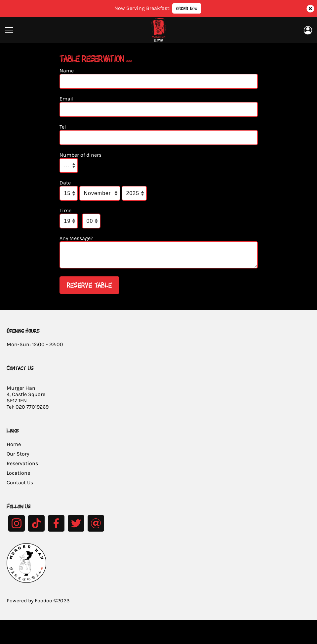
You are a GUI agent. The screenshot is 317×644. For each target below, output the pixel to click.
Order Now (187, 8)
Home (14, 448)
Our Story (18, 458)
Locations (18, 477)
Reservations (22, 467)
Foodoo (43, 604)
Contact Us (20, 486)
